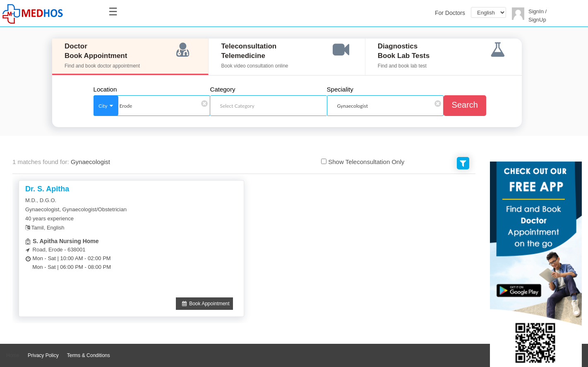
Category (223, 89)
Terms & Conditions (89, 355)
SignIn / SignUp (538, 16)
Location (105, 89)
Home (13, 355)
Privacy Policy (43, 355)
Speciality (340, 89)
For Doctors (450, 13)
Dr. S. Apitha (47, 189)
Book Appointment (204, 304)
